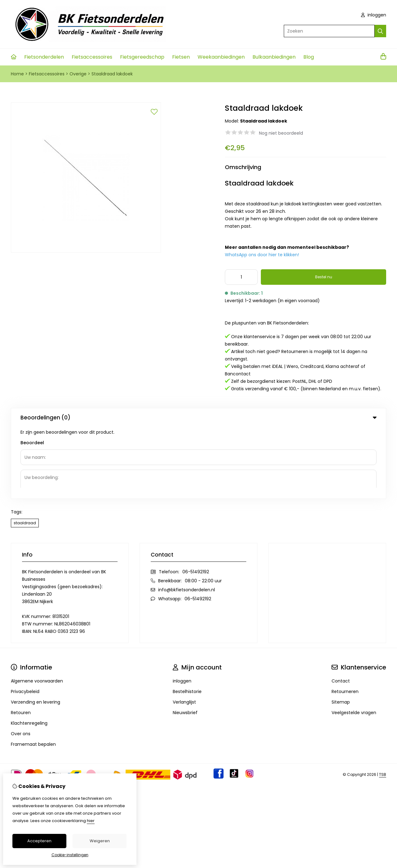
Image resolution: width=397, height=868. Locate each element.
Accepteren (39, 841)
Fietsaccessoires (92, 57)
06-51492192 (196, 500)
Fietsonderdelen (44, 57)
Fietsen (181, 57)
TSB (383, 703)
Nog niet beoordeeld (281, 133)
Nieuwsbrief (185, 641)
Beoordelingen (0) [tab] (198, 418)
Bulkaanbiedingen (274, 57)
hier (91, 821)
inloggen (374, 15)
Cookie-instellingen (70, 855)
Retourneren (345, 620)
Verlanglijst (184, 630)
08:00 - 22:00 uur (203, 509)
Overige (78, 74)
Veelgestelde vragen (354, 641)
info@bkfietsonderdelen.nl (187, 518)
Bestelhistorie (187, 620)
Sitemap (341, 630)
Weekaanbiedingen (221, 57)
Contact (341, 609)
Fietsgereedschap (142, 57)
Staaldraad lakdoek (112, 74)
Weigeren (100, 841)
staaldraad (25, 451)
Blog (309, 57)
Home (17, 74)
